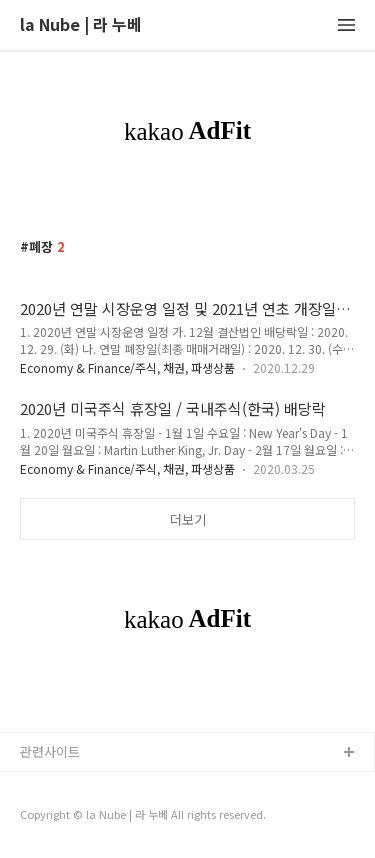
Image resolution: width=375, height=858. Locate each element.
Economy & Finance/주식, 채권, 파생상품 (127, 367)
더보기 (188, 519)
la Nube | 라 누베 (81, 25)
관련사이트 (50, 751)
